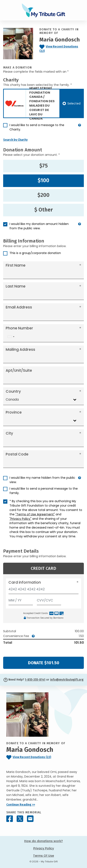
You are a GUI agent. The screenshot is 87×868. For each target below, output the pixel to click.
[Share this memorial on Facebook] (10, 819)
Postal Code (17, 454)
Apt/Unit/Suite (19, 370)
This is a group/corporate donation (35, 253)
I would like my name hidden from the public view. (42, 480)
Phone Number (19, 328)
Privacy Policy (44, 848)
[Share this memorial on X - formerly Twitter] (20, 819)
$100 (43, 181)
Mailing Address (20, 350)
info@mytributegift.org (67, 680)
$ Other (43, 210)
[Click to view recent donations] (62, 49)
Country (13, 391)
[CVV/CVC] (49, 599)
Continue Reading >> (21, 805)
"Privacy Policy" (20, 519)
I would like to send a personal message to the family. (44, 491)
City (9, 433)
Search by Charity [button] (15, 140)
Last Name (16, 286)
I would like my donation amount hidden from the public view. (39, 226)
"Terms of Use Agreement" (35, 514)
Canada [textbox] (12, 399)
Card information (25, 582)
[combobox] (11, 337)
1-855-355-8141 (35, 680)
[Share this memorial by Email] (30, 819)
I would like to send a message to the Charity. (37, 127)
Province (14, 412)
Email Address (19, 307)
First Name (16, 265)
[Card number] (43, 590)
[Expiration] (21, 599)
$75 (44, 166)
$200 (43, 195)
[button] (80, 129)
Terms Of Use (43, 856)
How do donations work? (43, 841)
